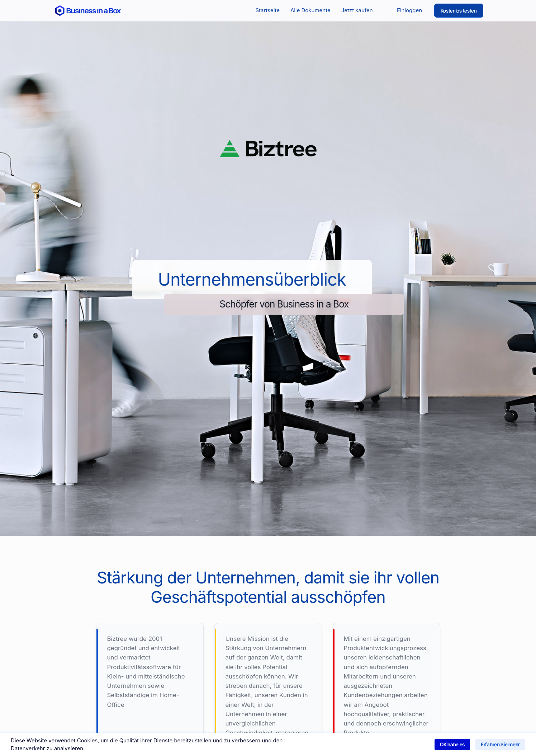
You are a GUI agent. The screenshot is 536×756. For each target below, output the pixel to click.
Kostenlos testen (459, 11)
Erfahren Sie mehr (500, 744)
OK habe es (452, 744)
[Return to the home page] (88, 10)
